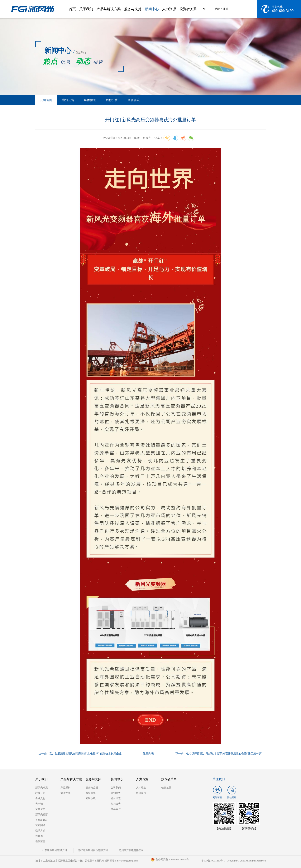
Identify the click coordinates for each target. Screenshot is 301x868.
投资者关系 (188, 9)
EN (203, 9)
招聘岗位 (141, 793)
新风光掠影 (42, 814)
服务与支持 (133, 9)
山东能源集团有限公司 (55, 850)
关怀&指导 (41, 820)
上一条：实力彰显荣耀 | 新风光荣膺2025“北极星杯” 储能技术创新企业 (80, 754)
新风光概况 (42, 788)
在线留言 (40, 841)
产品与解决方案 (109, 9)
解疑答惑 (91, 793)
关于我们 (86, 9)
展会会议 (134, 100)
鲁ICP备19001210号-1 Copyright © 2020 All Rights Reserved (234, 861)
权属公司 (40, 793)
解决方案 (65, 793)
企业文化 (40, 798)
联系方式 (40, 831)
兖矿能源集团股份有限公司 (93, 850)
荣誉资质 (40, 809)
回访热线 (91, 798)
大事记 (39, 804)
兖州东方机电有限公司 (131, 850)
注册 (226, 9)
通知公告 (68, 100)
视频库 (39, 836)
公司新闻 (46, 100)
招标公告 (112, 100)
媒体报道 (90, 100)
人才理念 (141, 788)
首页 (72, 9)
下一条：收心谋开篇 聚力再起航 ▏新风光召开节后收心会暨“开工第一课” (219, 754)
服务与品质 (92, 788)
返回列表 (148, 754)
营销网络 (40, 825)
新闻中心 (152, 9)
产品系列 (65, 788)
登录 (217, 9)
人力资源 (169, 9)
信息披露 (166, 788)
